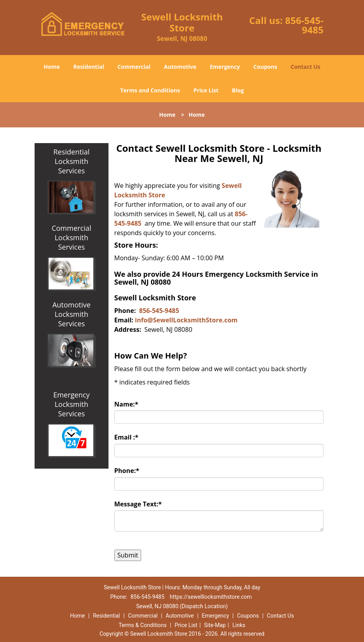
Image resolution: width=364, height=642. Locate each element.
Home (52, 67)
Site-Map (215, 625)
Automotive (180, 67)
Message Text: (138, 504)
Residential (89, 67)
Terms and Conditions (150, 90)
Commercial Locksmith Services (71, 237)
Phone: (127, 471)
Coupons (265, 67)
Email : (127, 437)
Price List (206, 90)
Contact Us (305, 67)
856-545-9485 (304, 25)
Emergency (225, 67)
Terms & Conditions (143, 625)
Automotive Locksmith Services (71, 314)
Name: (126, 404)
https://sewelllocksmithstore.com (211, 597)
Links (239, 625)
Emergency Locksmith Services (71, 404)
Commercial (134, 67)
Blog (238, 90)
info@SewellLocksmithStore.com (186, 320)
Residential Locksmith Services (72, 161)
